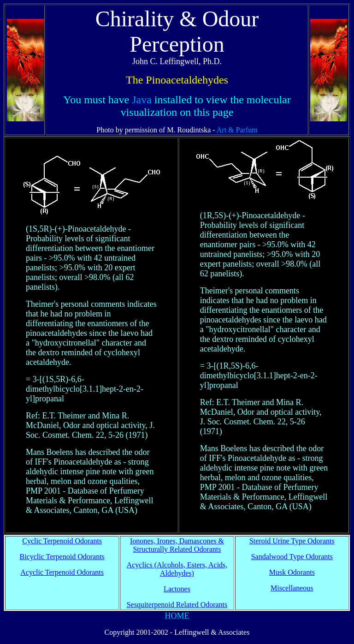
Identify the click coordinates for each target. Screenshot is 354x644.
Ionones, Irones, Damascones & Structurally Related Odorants (177, 545)
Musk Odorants (292, 572)
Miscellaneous (292, 588)
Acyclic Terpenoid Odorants (62, 572)
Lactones (177, 589)
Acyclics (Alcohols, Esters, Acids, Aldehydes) (177, 569)
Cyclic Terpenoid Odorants (62, 541)
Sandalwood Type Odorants (292, 557)
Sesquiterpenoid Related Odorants (177, 605)
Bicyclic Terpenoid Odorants (62, 557)
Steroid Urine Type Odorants (292, 541)
